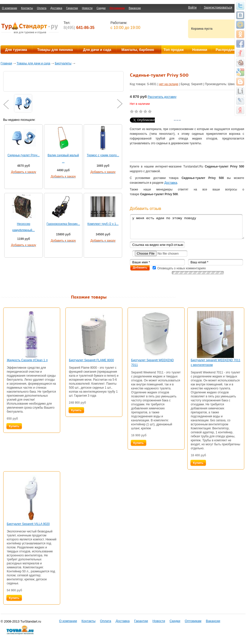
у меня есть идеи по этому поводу (187, 227)
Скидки (101, 8)
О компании (10, 8)
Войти (192, 7)
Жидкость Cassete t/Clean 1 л (27, 360)
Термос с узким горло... (103, 155)
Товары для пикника (55, 50)
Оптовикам (117, 8)
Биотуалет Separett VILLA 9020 (28, 524)
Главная (6, 63)
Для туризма (16, 50)
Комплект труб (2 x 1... (103, 224)
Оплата (42, 8)
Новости (87, 8)
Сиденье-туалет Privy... (24, 155)
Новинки (200, 50)
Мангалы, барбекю (138, 50)
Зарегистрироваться (218, 7)
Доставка (56, 8)
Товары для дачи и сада (34, 63)
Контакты (27, 8)
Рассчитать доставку (162, 97)
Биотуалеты (63, 63)
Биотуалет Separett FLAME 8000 (91, 360)
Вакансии (135, 8)
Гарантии (72, 8)
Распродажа (226, 50)
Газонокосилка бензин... (63, 224)
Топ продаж (174, 50)
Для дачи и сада (97, 50)
